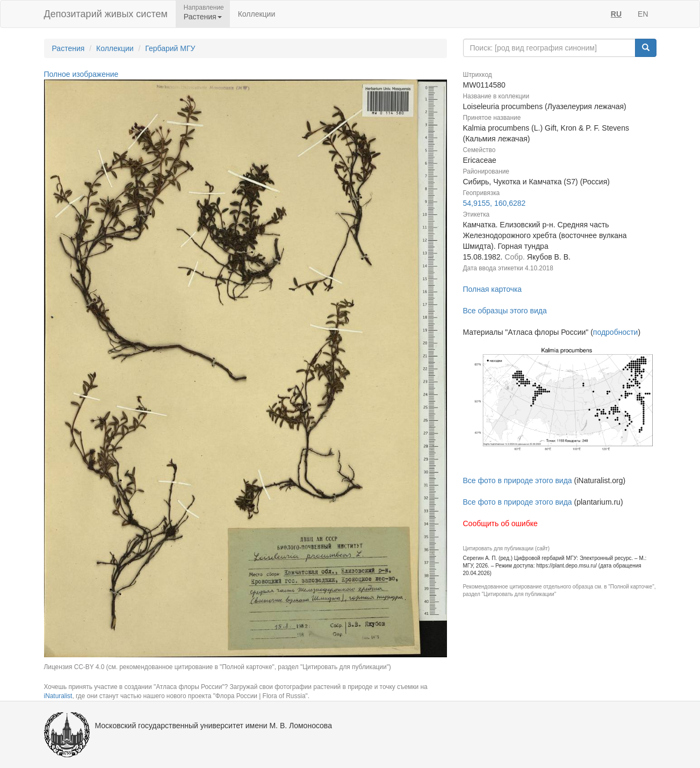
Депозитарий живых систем (106, 14)
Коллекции (257, 14)
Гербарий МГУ (170, 48)
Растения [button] (203, 17)
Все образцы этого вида (505, 311)
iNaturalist (58, 696)
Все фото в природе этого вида (518, 480)
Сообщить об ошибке (500, 523)
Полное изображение (81, 74)
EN (643, 14)
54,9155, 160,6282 (495, 203)
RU (616, 14)
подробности (616, 332)
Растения (68, 48)
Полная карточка (493, 289)
